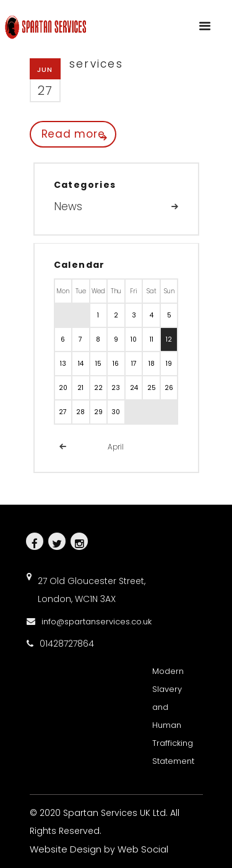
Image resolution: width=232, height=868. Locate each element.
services (96, 64)
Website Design (66, 849)
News (68, 206)
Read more (73, 134)
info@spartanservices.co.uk (97, 622)
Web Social (143, 849)
